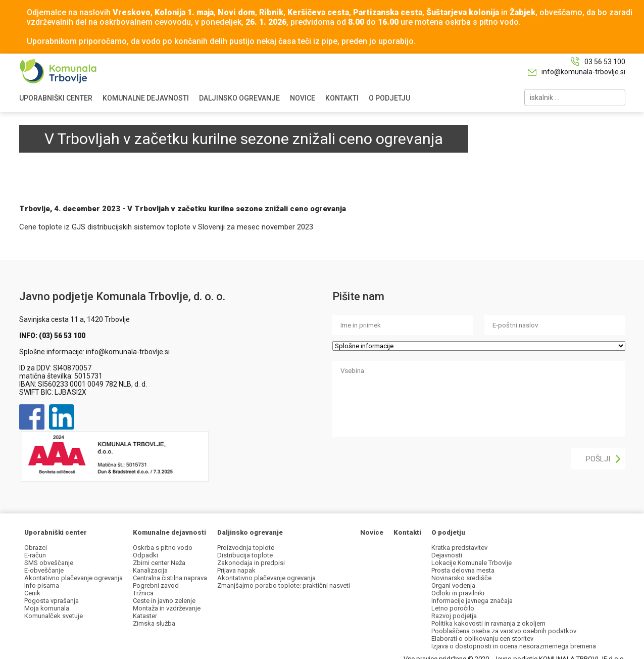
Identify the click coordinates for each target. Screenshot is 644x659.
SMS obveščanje (49, 563)
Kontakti (407, 532)
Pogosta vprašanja (52, 601)
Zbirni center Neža (159, 563)
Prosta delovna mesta (463, 570)
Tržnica (143, 593)
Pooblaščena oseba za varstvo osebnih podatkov (504, 631)
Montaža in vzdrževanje (167, 608)
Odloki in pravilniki (458, 593)
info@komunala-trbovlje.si (583, 72)
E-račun (35, 555)
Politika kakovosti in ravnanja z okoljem (488, 623)
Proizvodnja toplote (246, 548)
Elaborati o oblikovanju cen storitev (482, 639)
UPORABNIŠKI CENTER (56, 98)
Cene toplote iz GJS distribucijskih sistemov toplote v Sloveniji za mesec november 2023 (166, 227)
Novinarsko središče (461, 578)
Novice (372, 532)
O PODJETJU (389, 98)
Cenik (32, 593)
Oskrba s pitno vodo (163, 548)
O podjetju (448, 532)
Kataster (145, 616)
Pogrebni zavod (156, 585)
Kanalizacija (150, 570)
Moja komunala (47, 608)
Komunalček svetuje (54, 616)
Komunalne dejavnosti (169, 532)
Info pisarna (42, 585)
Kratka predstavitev (459, 548)
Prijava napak (236, 570)
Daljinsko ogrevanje (250, 532)
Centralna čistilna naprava (170, 578)
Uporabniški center (56, 532)
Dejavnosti (447, 555)
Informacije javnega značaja (472, 601)
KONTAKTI (342, 98)
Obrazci (36, 548)
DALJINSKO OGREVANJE (239, 98)
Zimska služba (154, 623)
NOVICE (303, 98)
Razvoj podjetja (454, 616)
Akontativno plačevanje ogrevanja (73, 578)
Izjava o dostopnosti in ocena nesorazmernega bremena (514, 646)
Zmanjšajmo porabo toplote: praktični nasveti (284, 585)
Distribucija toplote (245, 555)
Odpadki (145, 555)
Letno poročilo (453, 608)
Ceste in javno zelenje (164, 601)
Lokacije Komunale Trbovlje (472, 563)
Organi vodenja (453, 585)
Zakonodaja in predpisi (251, 563)
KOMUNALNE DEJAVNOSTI (146, 98)
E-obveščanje (44, 570)
